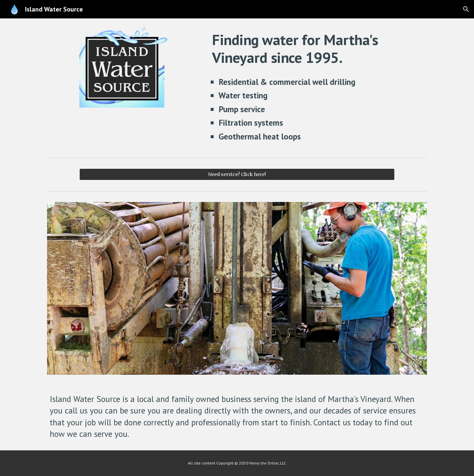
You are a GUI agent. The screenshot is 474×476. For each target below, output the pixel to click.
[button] (466, 9)
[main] (318, 49)
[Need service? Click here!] (237, 174)
